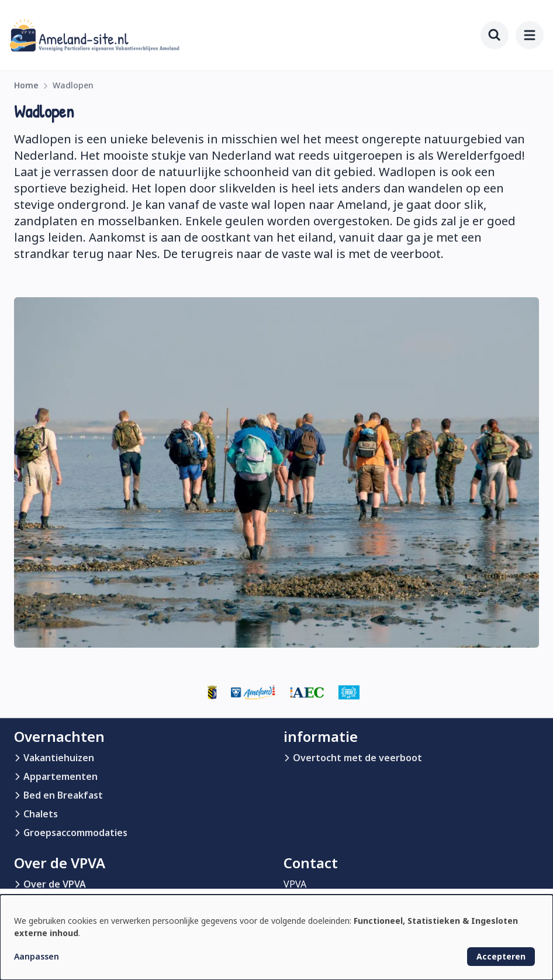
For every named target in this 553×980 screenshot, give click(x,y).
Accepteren (501, 956)
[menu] (530, 35)
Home (26, 85)
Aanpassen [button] (37, 956)
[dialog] (276, 937)
